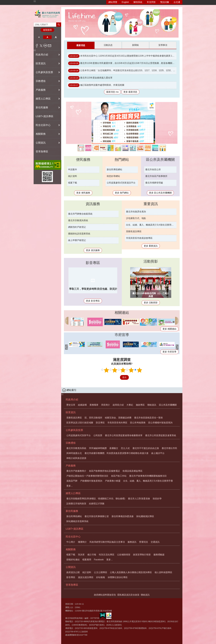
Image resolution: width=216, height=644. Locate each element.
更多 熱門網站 (122, 193)
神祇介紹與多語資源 (76, 458)
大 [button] (56, 37)
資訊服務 (93, 204)
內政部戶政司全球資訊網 (111, 148)
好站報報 (101, 577)
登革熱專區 (42, 152)
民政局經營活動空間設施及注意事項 (107, 542)
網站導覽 (113, 2)
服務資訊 (132, 542)
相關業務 (71, 549)
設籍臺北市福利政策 (76, 503)
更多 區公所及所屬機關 (160, 193)
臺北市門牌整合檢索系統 (80, 214)
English (125, 2)
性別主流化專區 (107, 554)
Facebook (99, 559)
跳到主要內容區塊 (1, 1)
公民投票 (98, 435)
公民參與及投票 (74, 430)
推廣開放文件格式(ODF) (118, 148)
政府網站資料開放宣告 (105, 595)
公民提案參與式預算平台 (79, 435)
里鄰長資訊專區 (134, 231)
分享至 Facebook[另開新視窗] (37, 46)
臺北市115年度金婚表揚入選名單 (90, 78)
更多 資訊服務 (93, 250)
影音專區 (93, 263)
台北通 (177, 2)
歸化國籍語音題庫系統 (77, 521)
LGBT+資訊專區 (44, 116)
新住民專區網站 (114, 169)
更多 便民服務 (83, 193)
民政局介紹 (72, 399)
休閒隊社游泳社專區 (118, 577)
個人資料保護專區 (163, 572)
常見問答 (151, 2)
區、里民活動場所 (93, 418)
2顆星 (115, 370)
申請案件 (73, 169)
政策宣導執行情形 (142, 554)
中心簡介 (71, 542)
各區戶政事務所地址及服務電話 (104, 471)
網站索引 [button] (71, 390)
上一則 (67, 321)
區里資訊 (71, 412)
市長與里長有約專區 (117, 422)
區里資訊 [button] (41, 63)
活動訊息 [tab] (108, 45)
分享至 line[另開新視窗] (45, 46)
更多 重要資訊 (151, 246)
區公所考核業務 (138, 422)
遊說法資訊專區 (86, 577)
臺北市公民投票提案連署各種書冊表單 (124, 435)
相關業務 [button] (41, 134)
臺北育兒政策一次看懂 (81, 148)
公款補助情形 (124, 554)
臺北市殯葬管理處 (154, 183)
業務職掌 (94, 405)
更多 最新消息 (130, 92)
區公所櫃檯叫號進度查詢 (160, 422)
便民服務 (83, 159)
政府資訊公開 (73, 572)
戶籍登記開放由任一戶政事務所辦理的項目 (87, 476)
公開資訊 (71, 567)
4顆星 (131, 370)
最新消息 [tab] (81, 45)
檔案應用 (87, 559)
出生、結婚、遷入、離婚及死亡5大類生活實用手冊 (151, 225)
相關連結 (122, 312)
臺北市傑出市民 (169, 448)
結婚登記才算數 (97, 503)
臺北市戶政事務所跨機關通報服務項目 (148, 476)
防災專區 (100, 422)
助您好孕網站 (113, 176)
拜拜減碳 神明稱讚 (163, 148)
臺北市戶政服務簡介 (76, 471)
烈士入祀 (125, 448)
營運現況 (144, 542)
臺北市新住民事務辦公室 (97, 516)
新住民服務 (72, 511)
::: (35, 1)
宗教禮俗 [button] (41, 81)
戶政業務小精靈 (155, 148)
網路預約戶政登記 (77, 227)
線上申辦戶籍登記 (77, 240)
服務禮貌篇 (159, 554)
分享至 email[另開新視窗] (50, 46)
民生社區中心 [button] (43, 125)
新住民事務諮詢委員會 (123, 516)
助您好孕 (148, 148)
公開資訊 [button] (41, 143)
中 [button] (47, 37)
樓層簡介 (82, 542)
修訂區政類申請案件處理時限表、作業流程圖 (96, 85)
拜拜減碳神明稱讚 (98, 448)
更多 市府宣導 (169, 352)
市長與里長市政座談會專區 (139, 238)
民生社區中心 (73, 537)
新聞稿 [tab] (135, 45)
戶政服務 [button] (41, 90)
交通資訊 (155, 542)
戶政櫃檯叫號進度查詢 (91, 481)
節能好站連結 (73, 559)
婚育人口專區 (73, 493)
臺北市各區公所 (153, 169)
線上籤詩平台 (103, 148)
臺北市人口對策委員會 (139, 498)
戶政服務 (71, 465)
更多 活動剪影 (151, 302)
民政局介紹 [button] (42, 55)
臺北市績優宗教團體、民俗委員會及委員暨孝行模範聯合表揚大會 (117, 453)
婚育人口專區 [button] (43, 99)
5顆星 (140, 370)
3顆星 (123, 370)
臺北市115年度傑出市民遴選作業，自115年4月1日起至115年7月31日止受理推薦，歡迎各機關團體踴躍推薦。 (122, 63)
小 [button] (39, 37)
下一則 (177, 321)
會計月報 (92, 554)
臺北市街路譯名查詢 (136, 211)
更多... (69, 486)
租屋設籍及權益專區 (133, 471)
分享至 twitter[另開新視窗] (41, 46)
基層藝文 (114, 448)
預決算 (81, 554)
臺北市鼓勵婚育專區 (96, 148)
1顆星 (106, 370)
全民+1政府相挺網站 (88, 148)
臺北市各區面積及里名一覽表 (148, 418)
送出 (117, 377)
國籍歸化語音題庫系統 (79, 233)
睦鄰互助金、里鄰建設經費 (118, 418)
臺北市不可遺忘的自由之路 (146, 448)
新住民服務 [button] (42, 107)
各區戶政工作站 (119, 476)
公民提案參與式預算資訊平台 (133, 148)
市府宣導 (122, 335)
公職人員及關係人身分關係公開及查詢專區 (131, 572)
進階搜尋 (47, 30)
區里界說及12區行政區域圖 (80, 422)
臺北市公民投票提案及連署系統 (125, 148)
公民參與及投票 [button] (44, 72)
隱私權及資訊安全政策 (128, 595)
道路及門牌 (72, 481)
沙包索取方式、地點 (136, 218)
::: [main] (66, 9)
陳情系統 (138, 2)
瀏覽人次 (69, 607)
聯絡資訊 (152, 405)
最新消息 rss (112, 92)
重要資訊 (151, 204)
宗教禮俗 (71, 443)
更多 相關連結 (169, 329)
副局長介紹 (118, 405)
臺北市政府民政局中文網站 (47, 14)
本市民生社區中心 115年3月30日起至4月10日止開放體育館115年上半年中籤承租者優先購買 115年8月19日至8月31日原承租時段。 (122, 56)
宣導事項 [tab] (163, 45)
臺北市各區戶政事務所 (156, 176)
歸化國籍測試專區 (145, 516)
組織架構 (82, 405)
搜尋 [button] (59, 24)
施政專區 (140, 405)
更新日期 (69, 604)
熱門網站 (122, 159)
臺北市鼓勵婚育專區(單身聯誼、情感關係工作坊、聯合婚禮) (96, 498)
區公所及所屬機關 (160, 159)
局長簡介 (106, 405)
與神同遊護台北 (140, 148)
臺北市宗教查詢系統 (78, 220)
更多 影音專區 (93, 301)
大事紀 (130, 405)
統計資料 (73, 176)
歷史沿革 (71, 405)
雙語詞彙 (165, 2)
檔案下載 (73, 183)
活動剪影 (151, 261)
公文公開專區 (101, 572)
